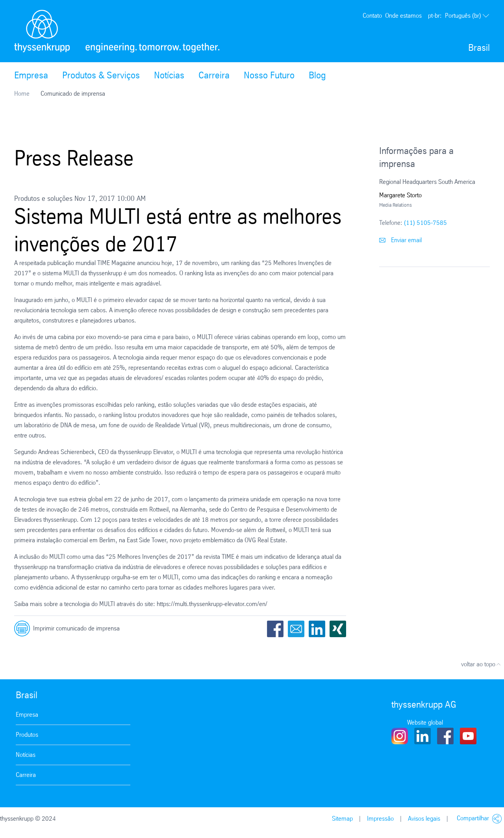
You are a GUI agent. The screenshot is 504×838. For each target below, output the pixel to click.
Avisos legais (424, 819)
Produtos (27, 735)
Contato (372, 16)
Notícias (169, 75)
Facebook (275, 629)
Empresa (31, 75)
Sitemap (342, 819)
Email (296, 629)
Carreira (214, 75)
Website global (425, 722)
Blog (317, 75)
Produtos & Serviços (101, 75)
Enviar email (400, 240)
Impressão (380, 819)
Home (22, 94)
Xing (338, 629)
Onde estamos (403, 16)
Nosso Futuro (269, 75)
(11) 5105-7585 (425, 223)
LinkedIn (317, 629)
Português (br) (459, 16)
